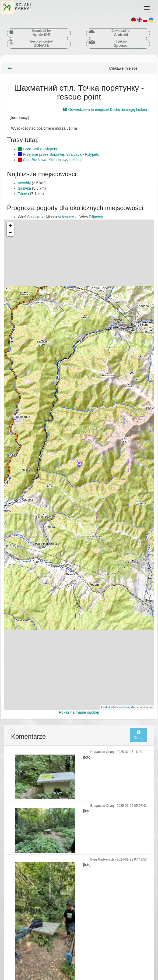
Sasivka (24, 188)
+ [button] (10, 226)
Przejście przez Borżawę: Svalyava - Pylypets (58, 154)
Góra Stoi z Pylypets (37, 149)
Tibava (23, 194)
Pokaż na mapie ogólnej (79, 712)
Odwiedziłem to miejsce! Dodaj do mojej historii (105, 109)
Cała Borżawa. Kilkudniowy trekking (50, 160)
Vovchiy (24, 183)
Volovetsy (66, 217)
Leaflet (106, 707)
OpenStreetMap (126, 707)
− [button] (10, 233)
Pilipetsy (96, 217)
